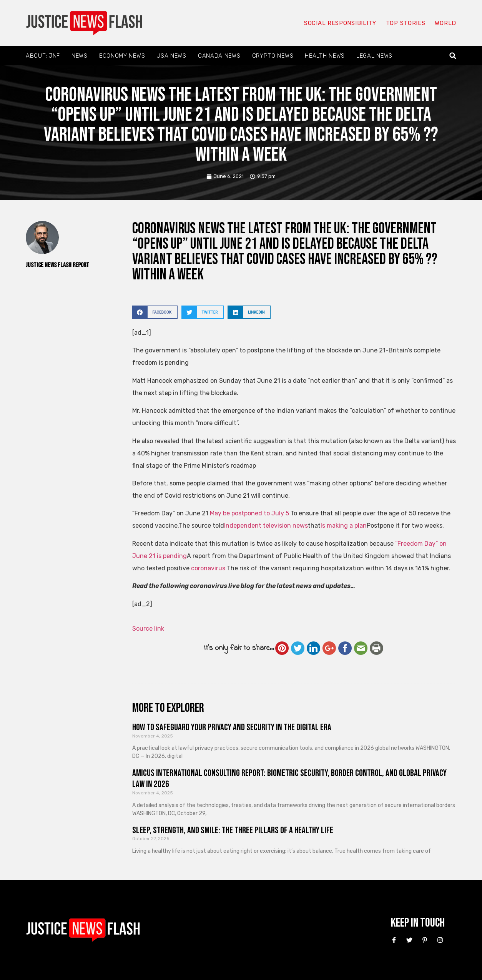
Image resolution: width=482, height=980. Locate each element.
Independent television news (266, 526)
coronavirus (209, 568)
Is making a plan (344, 526)
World (445, 23)
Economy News (122, 56)
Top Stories (406, 23)
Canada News (219, 56)
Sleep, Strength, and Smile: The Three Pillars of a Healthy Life (233, 830)
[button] (453, 56)
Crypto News (273, 56)
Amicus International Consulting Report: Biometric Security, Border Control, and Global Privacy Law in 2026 (289, 779)
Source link (148, 629)
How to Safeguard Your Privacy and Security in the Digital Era (232, 727)
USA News (171, 56)
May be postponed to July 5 (249, 513)
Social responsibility (340, 23)
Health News (325, 56)
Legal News (374, 56)
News (80, 56)
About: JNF (43, 56)
